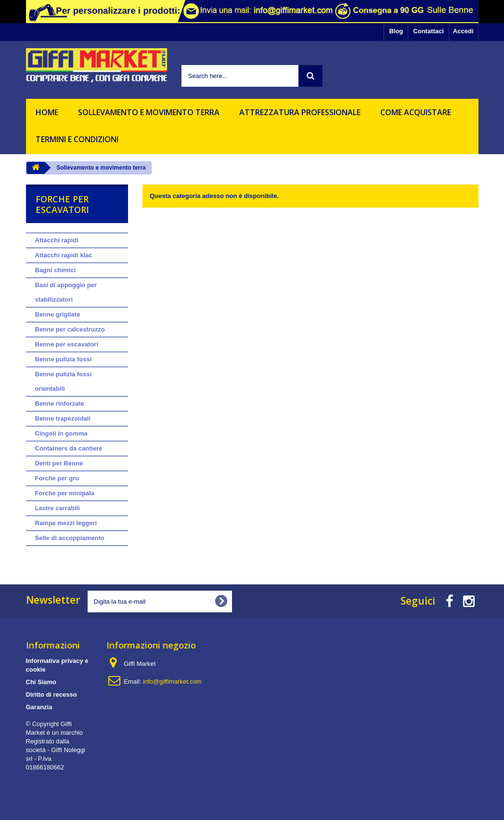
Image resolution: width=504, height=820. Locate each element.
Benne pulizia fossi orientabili (64, 381)
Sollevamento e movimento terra (149, 112)
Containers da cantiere (69, 448)
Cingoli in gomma (61, 433)
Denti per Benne (59, 463)
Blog (396, 31)
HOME (47, 112)
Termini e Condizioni (77, 139)
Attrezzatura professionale (300, 112)
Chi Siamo (41, 682)
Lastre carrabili (58, 508)
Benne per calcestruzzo (70, 329)
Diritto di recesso (52, 694)
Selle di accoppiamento (70, 538)
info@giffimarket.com (172, 681)
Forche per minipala (65, 493)
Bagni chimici (56, 270)
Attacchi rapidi (57, 240)
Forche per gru (57, 478)
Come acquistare (416, 112)
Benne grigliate (58, 314)
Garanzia (39, 707)
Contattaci (428, 31)
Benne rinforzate (60, 403)
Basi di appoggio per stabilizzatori (66, 292)
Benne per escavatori (67, 344)
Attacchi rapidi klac (64, 255)
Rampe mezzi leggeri (66, 523)
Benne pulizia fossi (64, 359)
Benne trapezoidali (63, 418)
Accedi (463, 31)
